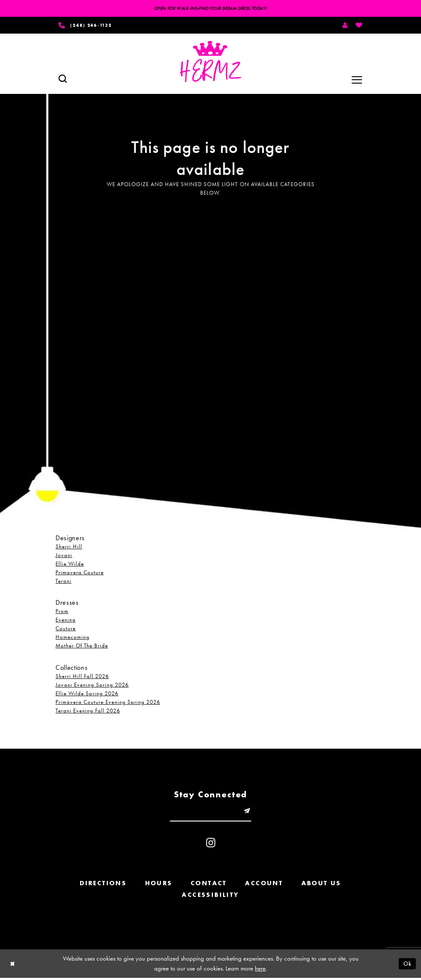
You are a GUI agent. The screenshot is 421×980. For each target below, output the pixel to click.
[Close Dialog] (13, 966)
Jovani (64, 556)
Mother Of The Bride (82, 647)
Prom (62, 612)
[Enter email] (210, 812)
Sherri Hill (69, 548)
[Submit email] (249, 812)
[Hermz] (210, 63)
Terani (63, 582)
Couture (66, 630)
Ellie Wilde (70, 565)
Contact (209, 885)
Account (264, 885)
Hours (159, 885)
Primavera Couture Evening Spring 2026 (108, 703)
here (260, 971)
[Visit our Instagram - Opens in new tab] (211, 845)
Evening (66, 621)
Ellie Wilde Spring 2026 (87, 694)
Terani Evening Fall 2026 (88, 711)
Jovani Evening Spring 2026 (92, 686)
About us (321, 885)
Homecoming (73, 638)
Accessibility (210, 897)
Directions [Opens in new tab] (103, 885)
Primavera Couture (80, 574)
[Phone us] (89, 26)
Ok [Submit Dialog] (407, 965)
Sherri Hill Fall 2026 (82, 677)
